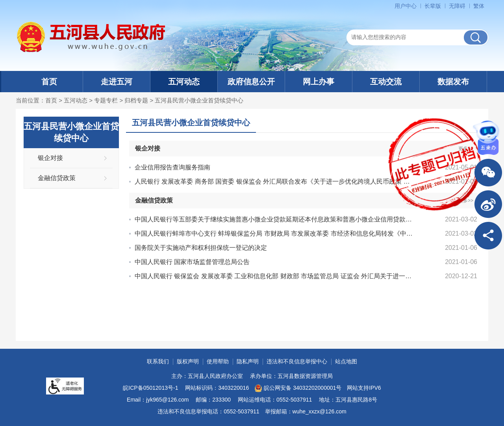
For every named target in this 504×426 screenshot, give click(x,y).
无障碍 (457, 6)
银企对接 (50, 158)
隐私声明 (248, 361)
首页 (49, 82)
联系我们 (158, 361)
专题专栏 (106, 100)
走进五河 (117, 82)
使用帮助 (218, 361)
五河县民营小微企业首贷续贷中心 (199, 100)
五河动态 (184, 82)
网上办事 (319, 82)
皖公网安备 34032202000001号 (298, 388)
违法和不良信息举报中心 (297, 361)
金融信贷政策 (57, 178)
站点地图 (346, 361)
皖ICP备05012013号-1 (150, 388)
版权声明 (188, 361)
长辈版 (433, 6)
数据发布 (453, 82)
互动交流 (386, 82)
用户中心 (406, 6)
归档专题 (136, 100)
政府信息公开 (251, 82)
